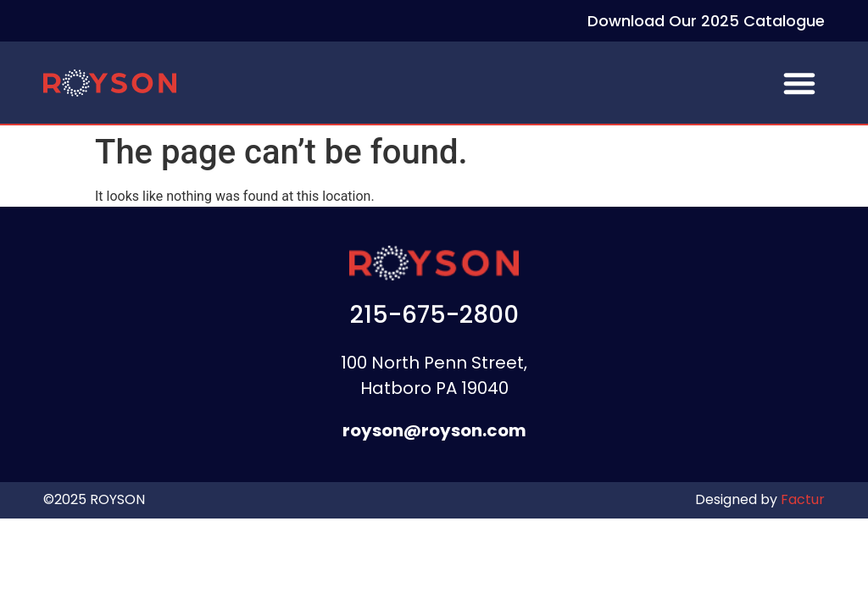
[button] (799, 83)
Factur (801, 499)
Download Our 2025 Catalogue (706, 21)
